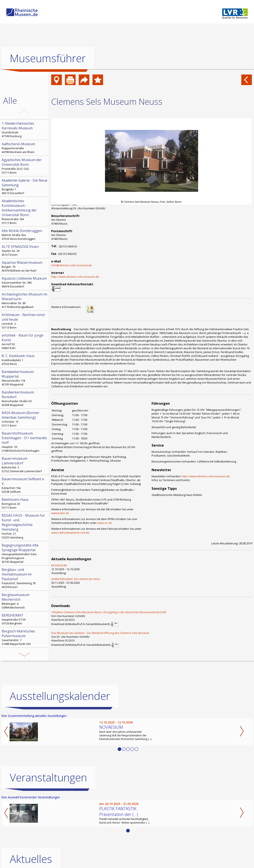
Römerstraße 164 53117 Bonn (25, 212)
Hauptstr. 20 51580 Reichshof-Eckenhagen (25, 442)
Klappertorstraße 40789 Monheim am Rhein (25, 148)
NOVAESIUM (59, 565)
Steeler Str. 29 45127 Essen (25, 250)
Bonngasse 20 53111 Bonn (25, 503)
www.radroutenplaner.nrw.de (70, 533)
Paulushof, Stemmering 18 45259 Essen (25, 578)
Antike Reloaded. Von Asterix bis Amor (76, 579)
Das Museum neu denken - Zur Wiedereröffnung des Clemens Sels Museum (100, 633)
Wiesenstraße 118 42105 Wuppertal (25, 378)
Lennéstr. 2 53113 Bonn (25, 321)
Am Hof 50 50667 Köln (25, 341)
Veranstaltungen (48, 777)
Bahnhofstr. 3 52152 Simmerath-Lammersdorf (25, 465)
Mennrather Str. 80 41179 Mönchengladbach (25, 300)
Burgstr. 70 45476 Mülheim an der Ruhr (25, 266)
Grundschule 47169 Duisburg (25, 130)
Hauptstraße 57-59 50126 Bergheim (25, 619)
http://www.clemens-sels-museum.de (75, 277)
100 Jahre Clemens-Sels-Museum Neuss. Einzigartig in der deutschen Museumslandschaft (109, 612)
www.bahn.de (60, 513)
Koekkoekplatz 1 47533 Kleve (25, 360)
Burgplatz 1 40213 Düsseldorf (25, 186)
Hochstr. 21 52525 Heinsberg (25, 526)
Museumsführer (48, 58)
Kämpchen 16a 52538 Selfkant (25, 485)
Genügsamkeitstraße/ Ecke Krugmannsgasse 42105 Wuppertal (25, 553)
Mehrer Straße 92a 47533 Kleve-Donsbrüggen (25, 235)
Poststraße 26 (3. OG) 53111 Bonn (25, 166)
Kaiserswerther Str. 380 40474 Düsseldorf (25, 282)
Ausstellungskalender (60, 696)
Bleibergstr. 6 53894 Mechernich (25, 601)
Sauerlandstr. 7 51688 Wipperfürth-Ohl (25, 637)
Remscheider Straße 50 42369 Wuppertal (25, 398)
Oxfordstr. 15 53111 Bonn (25, 419)
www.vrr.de (105, 523)
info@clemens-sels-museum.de (72, 265)
